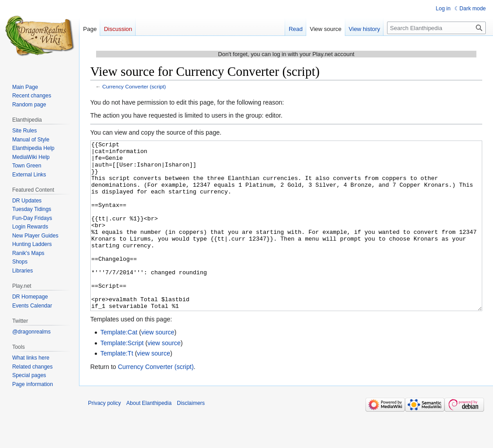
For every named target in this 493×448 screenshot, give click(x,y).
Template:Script (122, 377)
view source (158, 366)
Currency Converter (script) (134, 86)
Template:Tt (117, 387)
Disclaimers (191, 437)
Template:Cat (119, 366)
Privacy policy (104, 437)
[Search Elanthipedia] (436, 28)
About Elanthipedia (149, 437)
